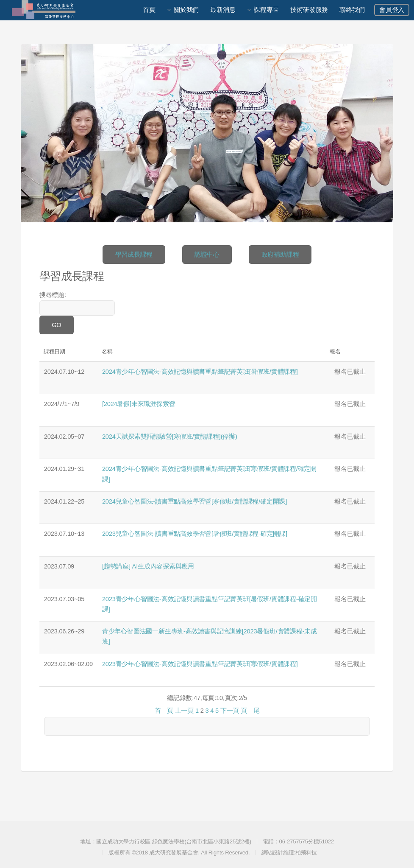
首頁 (149, 10)
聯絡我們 (352, 10)
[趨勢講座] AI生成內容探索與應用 (148, 566)
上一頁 (184, 711)
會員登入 (392, 10)
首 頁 (164, 711)
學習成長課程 (134, 255)
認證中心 (207, 255)
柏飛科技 (306, 853)
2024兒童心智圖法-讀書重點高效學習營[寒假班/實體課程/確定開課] (194, 501)
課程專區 (266, 10)
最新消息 (223, 10)
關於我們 (186, 10)
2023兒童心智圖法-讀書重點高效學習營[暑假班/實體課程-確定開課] (195, 534)
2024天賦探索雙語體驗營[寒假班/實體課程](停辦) (170, 437)
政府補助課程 (280, 255)
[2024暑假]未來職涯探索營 (139, 404)
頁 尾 (250, 711)
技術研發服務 (309, 10)
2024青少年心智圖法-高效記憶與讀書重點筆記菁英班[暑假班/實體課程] (200, 372)
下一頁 (230, 711)
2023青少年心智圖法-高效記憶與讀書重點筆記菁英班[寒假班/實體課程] (200, 664)
